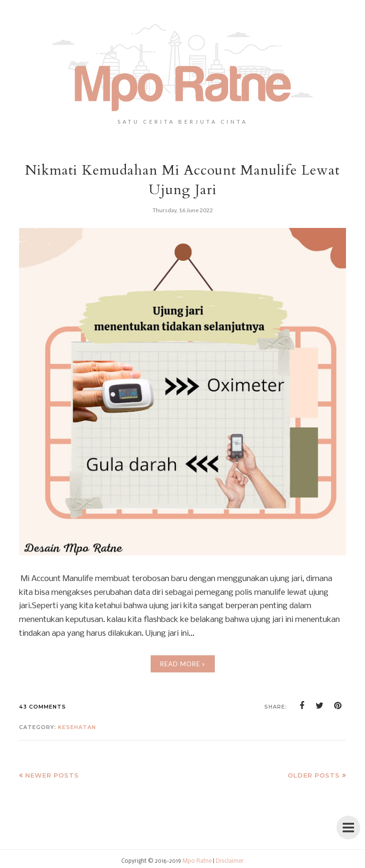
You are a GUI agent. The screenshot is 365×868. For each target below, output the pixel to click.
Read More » (183, 664)
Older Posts (314, 775)
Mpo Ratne (197, 861)
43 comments (43, 707)
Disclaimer (230, 861)
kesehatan (77, 727)
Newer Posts (52, 775)
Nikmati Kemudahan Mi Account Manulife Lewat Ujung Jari (182, 180)
